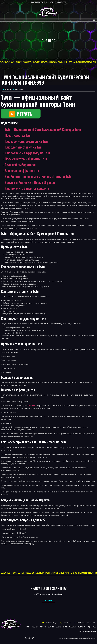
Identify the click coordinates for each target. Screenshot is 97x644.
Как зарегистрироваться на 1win (27, 141)
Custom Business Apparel (88, 631)
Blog (94, 627)
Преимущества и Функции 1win (26, 159)
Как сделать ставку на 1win (24, 147)
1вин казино (33, 406)
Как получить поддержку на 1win (27, 153)
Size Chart (73, 627)
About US (35, 627)
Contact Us (82, 627)
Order (65, 627)
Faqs (89, 627)
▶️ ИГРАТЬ (21, 114)
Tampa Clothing (67, 638)
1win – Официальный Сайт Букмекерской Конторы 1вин (43, 129)
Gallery (58, 627)
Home (28, 627)
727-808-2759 (61, 2)
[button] (94, 20)
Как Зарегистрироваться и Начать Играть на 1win (38, 176)
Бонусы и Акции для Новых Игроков (30, 182)
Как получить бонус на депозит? (27, 188)
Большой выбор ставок (21, 165)
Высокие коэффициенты (22, 171)
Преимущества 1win (18, 135)
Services (51, 627)
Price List (43, 627)
